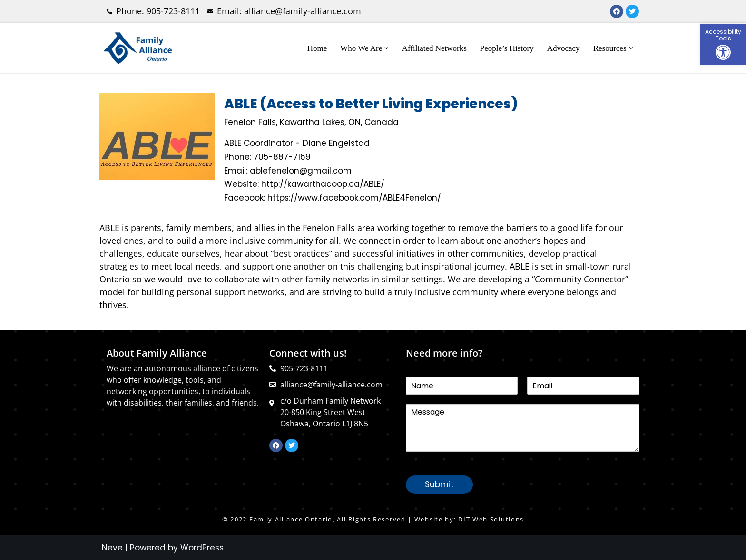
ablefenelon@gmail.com (301, 171)
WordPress (202, 548)
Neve (112, 548)
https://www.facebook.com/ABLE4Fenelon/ (354, 198)
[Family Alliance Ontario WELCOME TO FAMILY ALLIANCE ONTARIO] (137, 48)
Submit (439, 484)
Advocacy (564, 48)
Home (317, 48)
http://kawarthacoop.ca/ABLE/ (323, 184)
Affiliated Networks (434, 48)
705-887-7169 (282, 157)
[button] (723, 44)
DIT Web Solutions (491, 519)
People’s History (507, 48)
